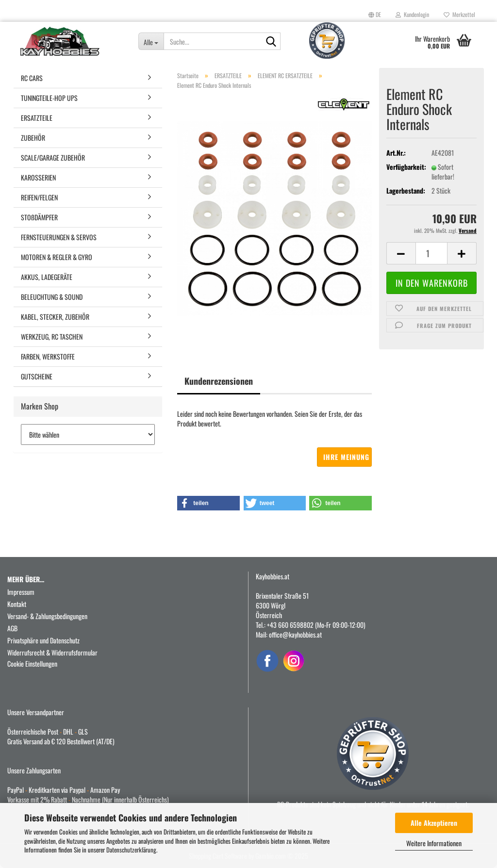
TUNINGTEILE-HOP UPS (49, 98)
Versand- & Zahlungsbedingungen (47, 616)
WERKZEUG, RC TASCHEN (52, 336)
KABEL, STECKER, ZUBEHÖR (55, 317)
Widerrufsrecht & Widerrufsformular (52, 652)
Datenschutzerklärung (131, 850)
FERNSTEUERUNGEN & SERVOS (59, 237)
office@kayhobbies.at (295, 634)
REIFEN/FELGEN (39, 197)
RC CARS (32, 78)
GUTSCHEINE (37, 376)
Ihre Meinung (346, 457)
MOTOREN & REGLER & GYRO (57, 257)
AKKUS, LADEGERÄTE (47, 277)
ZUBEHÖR (33, 138)
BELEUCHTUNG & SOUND (52, 297)
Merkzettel (459, 14)
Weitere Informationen (434, 843)
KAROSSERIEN (38, 177)
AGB (12, 628)
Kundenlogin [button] (412, 14)
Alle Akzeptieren (434, 823)
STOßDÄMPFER (39, 217)
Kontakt (17, 604)
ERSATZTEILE (37, 118)
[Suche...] (151, 41)
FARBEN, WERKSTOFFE (48, 356)
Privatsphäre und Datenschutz (43, 640)
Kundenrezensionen (219, 381)
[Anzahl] (431, 253)
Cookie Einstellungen (32, 663)
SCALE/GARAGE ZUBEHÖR (53, 157)
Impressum (21, 592)
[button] (375, 15)
